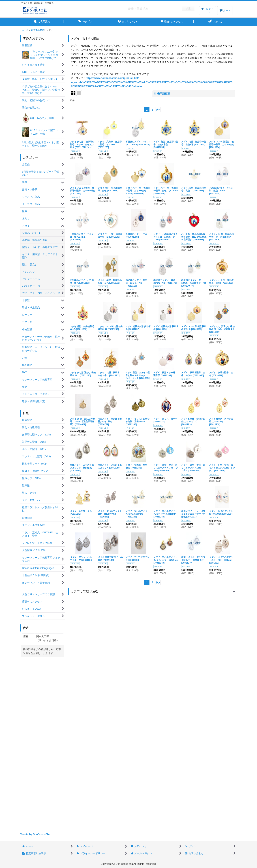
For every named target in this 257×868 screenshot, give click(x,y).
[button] (152, 591)
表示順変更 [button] (162, 94)
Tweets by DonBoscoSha (35, 834)
